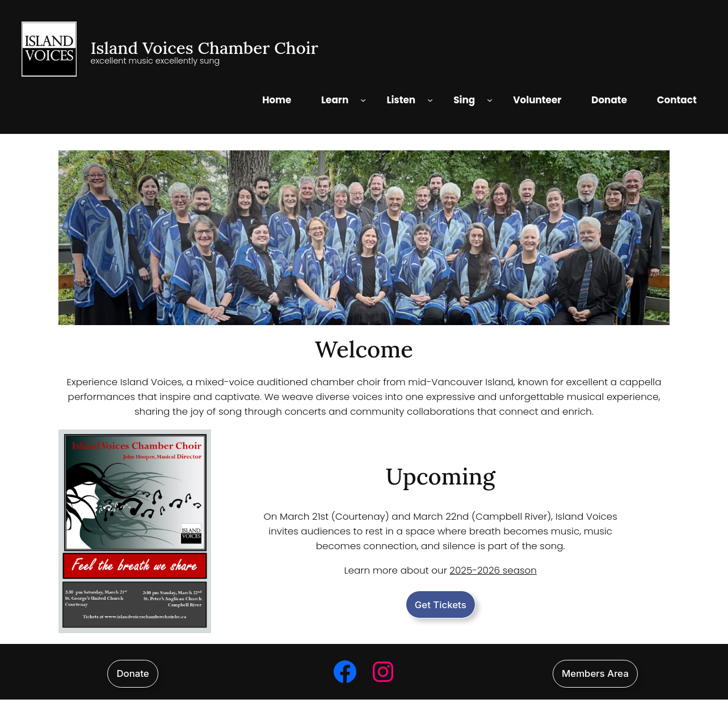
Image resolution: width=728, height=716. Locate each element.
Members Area (595, 673)
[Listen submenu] (430, 100)
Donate (132, 673)
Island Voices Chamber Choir (204, 48)
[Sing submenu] (490, 100)
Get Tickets (441, 605)
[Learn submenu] (363, 100)
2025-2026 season (493, 570)
